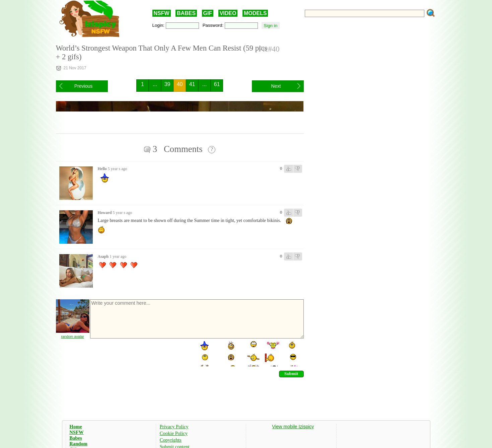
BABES (186, 13)
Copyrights (171, 440)
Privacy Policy (174, 427)
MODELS (255, 13)
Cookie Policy (174, 433)
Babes (76, 438)
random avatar (73, 337)
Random (78, 444)
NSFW (162, 13)
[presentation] (140, 353)
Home (76, 427)
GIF (208, 13)
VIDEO (228, 13)
